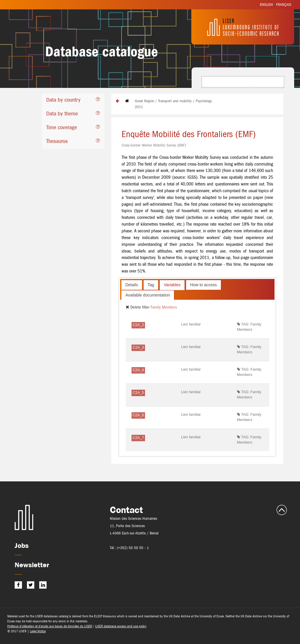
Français (284, 5)
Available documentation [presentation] (148, 295)
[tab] (73, 101)
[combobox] (243, 82)
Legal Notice (38, 631)
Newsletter (32, 565)
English (266, 5)
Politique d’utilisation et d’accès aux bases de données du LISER (50, 626)
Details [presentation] (132, 285)
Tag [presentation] (151, 285)
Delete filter (138, 307)
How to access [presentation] (203, 285)
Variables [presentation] (172, 285)
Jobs (22, 545)
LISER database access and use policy (121, 626)
